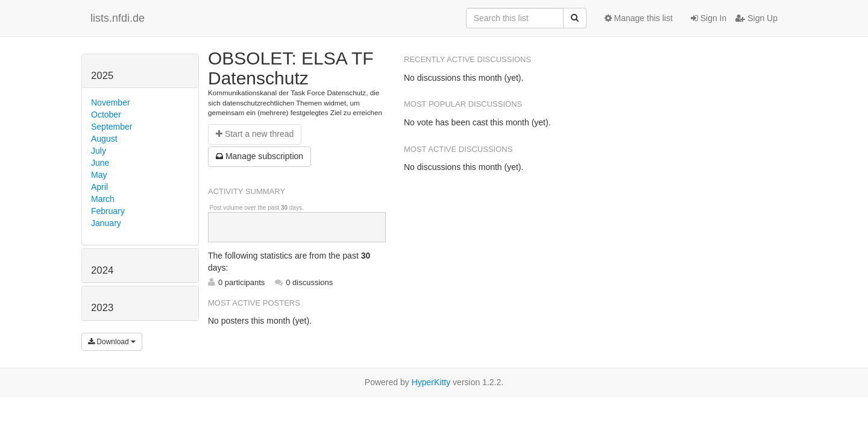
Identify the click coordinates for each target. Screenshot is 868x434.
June (100, 163)
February (108, 211)
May (99, 175)
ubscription (259, 156)
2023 (102, 308)
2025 (102, 76)
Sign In (709, 18)
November (111, 102)
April (99, 187)
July (99, 151)
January (106, 223)
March (103, 199)
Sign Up (756, 18)
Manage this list (639, 18)
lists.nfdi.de (118, 18)
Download (112, 342)
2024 (102, 270)
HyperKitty (431, 382)
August (104, 139)
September (112, 127)
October (106, 115)
